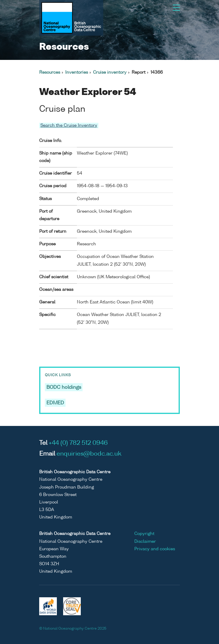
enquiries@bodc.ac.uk (89, 454)
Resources (50, 72)
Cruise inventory (110, 72)
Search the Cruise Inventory (69, 126)
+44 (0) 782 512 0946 (78, 443)
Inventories (77, 72)
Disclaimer (145, 542)
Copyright (144, 534)
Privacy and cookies (155, 549)
